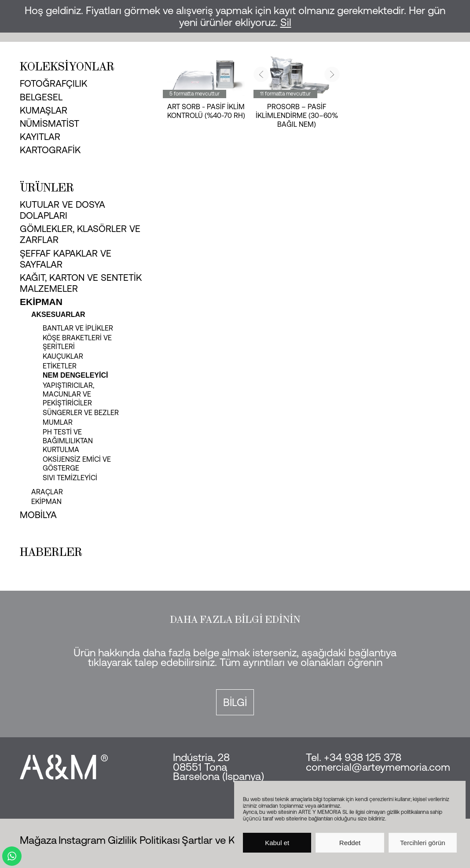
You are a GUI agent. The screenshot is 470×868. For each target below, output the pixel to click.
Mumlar (58, 422)
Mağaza (38, 840)
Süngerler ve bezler (81, 412)
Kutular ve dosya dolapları (62, 210)
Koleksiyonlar (67, 66)
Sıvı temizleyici (70, 478)
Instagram (82, 840)
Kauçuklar (63, 356)
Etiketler (60, 366)
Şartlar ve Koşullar (224, 840)
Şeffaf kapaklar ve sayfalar (66, 259)
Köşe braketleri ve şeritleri (77, 342)
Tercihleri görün (423, 843)
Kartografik (50, 150)
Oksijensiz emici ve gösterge (77, 463)
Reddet (350, 843)
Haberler (51, 552)
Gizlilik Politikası (144, 840)
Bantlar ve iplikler (78, 328)
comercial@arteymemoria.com (378, 767)
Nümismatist (50, 123)
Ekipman (41, 302)
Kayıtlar (40, 136)
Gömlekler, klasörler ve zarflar (80, 234)
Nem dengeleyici (75, 375)
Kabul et (277, 843)
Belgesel (41, 97)
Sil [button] (286, 22)
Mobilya (38, 515)
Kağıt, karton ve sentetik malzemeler (81, 283)
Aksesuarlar (58, 314)
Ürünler (47, 188)
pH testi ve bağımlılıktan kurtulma (68, 441)
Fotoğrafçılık (53, 83)
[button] (261, 74)
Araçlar (47, 492)
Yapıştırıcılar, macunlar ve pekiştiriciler (68, 394)
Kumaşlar (44, 110)
